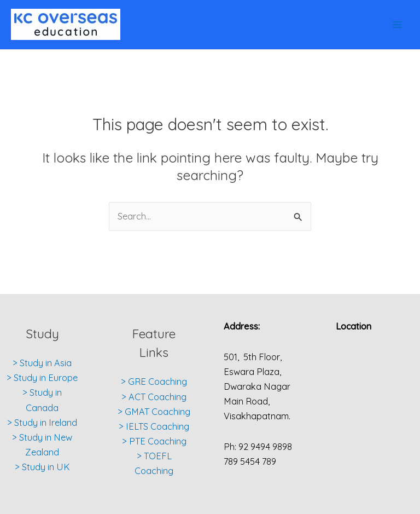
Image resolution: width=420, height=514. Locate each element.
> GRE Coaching (154, 382)
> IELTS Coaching (154, 426)
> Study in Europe (42, 378)
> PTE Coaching (154, 441)
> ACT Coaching (154, 397)
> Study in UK (42, 467)
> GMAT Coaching (154, 412)
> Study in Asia (42, 363)
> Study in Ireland (42, 423)
